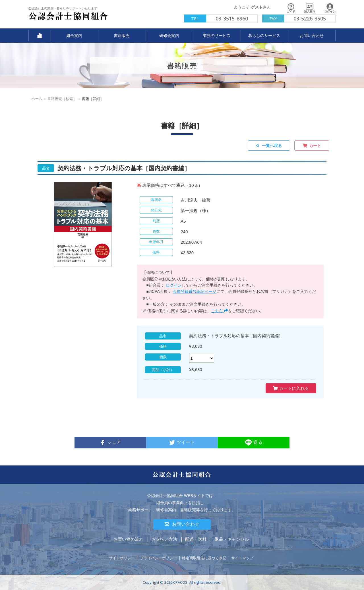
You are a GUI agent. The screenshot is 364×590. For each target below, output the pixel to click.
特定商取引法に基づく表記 (204, 558)
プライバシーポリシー (158, 558)
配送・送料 (196, 539)
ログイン (174, 285)
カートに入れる (291, 388)
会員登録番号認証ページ (195, 291)
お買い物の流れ (128, 539)
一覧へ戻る (269, 146)
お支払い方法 (164, 539)
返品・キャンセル (232, 539)
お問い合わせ (182, 524)
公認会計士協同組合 (68, 16)
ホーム (37, 99)
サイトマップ (242, 558)
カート (312, 146)
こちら (220, 311)
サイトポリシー (122, 558)
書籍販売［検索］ (62, 99)
